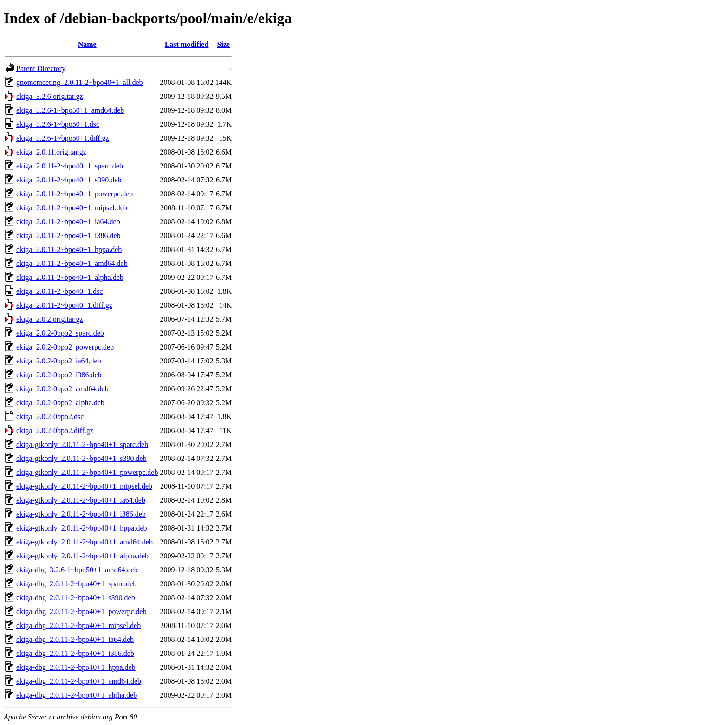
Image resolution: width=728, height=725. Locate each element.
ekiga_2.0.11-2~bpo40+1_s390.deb (69, 180)
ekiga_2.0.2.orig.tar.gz (50, 319)
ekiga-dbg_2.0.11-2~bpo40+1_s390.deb (76, 598)
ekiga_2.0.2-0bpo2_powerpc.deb (65, 347)
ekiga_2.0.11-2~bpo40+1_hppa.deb (69, 249)
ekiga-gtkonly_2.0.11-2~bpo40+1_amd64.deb (84, 542)
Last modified (187, 44)
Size (224, 44)
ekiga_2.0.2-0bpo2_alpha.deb (60, 403)
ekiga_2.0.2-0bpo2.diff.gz (55, 430)
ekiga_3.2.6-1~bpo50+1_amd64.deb (70, 110)
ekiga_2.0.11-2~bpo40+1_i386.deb (68, 236)
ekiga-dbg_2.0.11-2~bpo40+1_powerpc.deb (81, 612)
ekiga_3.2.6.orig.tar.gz (50, 96)
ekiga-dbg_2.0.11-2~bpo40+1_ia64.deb (75, 639)
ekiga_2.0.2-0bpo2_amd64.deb (62, 389)
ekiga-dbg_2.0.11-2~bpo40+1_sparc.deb (76, 584)
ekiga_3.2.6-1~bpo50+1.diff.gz (63, 138)
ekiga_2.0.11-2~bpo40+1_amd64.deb (72, 263)
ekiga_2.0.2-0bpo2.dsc (50, 417)
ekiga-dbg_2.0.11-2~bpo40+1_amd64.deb (79, 681)
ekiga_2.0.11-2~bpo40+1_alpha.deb (70, 277)
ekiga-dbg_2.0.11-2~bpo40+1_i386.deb (75, 653)
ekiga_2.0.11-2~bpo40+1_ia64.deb (68, 222)
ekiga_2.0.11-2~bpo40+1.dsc (59, 291)
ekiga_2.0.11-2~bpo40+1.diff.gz (64, 305)
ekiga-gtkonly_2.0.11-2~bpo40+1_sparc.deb (82, 444)
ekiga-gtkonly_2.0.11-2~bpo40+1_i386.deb (81, 514)
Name (87, 44)
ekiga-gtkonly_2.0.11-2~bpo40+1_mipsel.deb (84, 486)
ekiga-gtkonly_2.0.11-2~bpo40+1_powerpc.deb (87, 472)
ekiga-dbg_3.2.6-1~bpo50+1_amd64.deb (77, 570)
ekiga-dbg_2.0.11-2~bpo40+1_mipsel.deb (78, 625)
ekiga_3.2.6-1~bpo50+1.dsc (58, 124)
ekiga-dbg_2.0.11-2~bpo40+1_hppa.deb (76, 667)
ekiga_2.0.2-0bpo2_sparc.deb (60, 333)
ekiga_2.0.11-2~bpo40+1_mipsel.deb (72, 208)
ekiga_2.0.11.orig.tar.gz (51, 152)
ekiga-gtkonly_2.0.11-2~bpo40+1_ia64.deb (81, 500)
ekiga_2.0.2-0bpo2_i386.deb (59, 375)
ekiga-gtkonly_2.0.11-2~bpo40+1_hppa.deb (81, 528)
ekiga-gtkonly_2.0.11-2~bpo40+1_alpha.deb (82, 556)
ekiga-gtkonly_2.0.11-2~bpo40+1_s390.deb (81, 458)
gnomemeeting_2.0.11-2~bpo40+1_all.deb (80, 82)
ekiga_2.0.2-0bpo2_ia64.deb (59, 361)
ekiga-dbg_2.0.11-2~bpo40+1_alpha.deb (77, 695)
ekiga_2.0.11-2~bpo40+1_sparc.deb (70, 166)
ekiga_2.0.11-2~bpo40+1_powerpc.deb (75, 194)
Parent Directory (41, 68)
